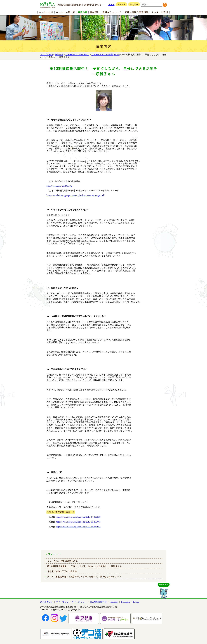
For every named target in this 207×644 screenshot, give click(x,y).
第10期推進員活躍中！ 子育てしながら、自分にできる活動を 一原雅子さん (84, 566)
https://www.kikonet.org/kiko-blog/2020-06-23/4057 (78, 527)
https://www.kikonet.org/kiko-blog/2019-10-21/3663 (78, 522)
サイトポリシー (79, 602)
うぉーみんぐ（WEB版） (77, 55)
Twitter (136, 602)
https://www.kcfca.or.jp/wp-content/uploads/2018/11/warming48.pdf (75, 195)
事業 (83, 12)
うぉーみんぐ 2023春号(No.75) (105, 55)
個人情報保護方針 (98, 602)
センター (46, 12)
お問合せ (134, 4)
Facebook (114, 602)
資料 (112, 12)
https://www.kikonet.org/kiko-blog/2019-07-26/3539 (78, 517)
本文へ (111, 4)
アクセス (121, 4)
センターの (66, 12)
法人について (46, 602)
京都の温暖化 (137, 12)
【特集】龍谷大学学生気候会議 (62, 571)
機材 (95, 12)
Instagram (125, 602)
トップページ (46, 55)
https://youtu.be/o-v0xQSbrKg (59, 186)
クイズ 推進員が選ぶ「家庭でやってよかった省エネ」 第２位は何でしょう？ (84, 576)
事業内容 (59, 55)
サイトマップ (62, 602)
